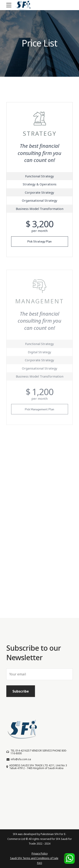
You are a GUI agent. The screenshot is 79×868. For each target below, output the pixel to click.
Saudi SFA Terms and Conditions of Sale (34, 858)
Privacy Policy (40, 854)
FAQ (40, 863)
